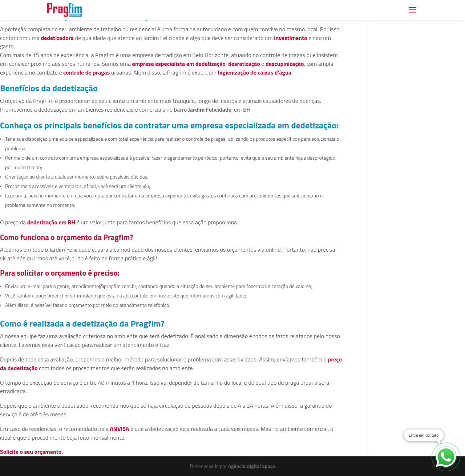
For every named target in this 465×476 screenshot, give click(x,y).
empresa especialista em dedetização (179, 64)
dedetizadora (57, 38)
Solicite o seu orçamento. (31, 452)
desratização (244, 64)
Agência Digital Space (252, 466)
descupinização (285, 64)
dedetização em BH (51, 222)
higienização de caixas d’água (254, 72)
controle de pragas (86, 72)
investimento (290, 38)
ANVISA (119, 429)
